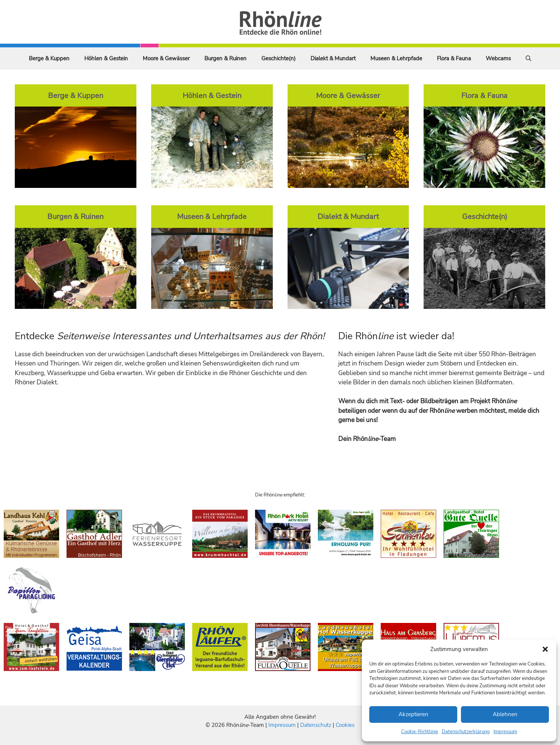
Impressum (505, 732)
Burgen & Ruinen (225, 58)
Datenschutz (316, 725)
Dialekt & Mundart (333, 58)
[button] (545, 649)
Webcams (498, 58)
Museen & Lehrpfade (396, 58)
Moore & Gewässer (166, 58)
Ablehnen (505, 714)
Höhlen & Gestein (106, 58)
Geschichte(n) (279, 58)
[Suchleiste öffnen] (528, 58)
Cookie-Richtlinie (420, 732)
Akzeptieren (413, 714)
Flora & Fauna (454, 58)
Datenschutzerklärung (466, 732)
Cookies (345, 725)
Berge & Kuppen (49, 58)
